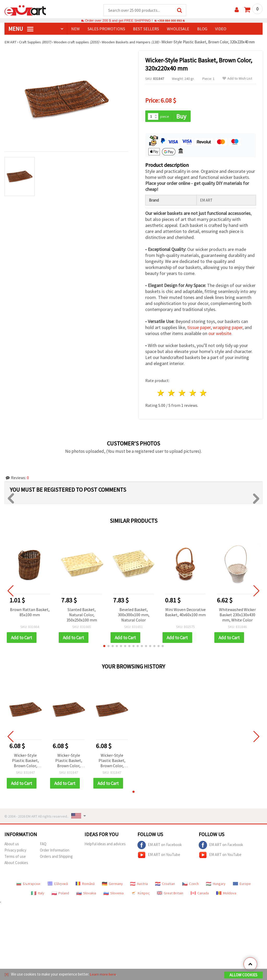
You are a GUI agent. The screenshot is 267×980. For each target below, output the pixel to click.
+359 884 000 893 (169, 21)
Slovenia (114, 894)
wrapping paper (228, 328)
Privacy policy (15, 851)
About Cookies (16, 864)
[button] (104, 647)
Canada (200, 894)
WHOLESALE (178, 29)
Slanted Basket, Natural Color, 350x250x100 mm (82, 615)
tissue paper (199, 328)
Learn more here (104, 974)
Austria (139, 885)
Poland (60, 894)
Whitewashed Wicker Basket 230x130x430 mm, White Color (237, 615)
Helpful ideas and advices (105, 845)
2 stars (172, 394)
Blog (202, 29)
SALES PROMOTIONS (106, 29)
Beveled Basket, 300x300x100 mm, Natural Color (134, 615)
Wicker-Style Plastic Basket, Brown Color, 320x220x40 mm (25, 762)
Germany (112, 885)
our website (220, 334)
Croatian (165, 885)
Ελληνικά (58, 885)
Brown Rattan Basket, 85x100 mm (30, 613)
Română (85, 885)
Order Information (55, 851)
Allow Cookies (243, 975)
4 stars (193, 394)
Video (221, 29)
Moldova (226, 894)
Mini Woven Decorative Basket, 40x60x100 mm (185, 613)
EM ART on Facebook (160, 846)
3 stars (182, 394)
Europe (242, 885)
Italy (38, 894)
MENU (21, 29)
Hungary (216, 885)
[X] (7, 974)
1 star (161, 394)
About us (12, 845)
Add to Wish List (237, 79)
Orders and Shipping (56, 857)
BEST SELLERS (146, 29)
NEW (75, 29)
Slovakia (86, 894)
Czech (190, 885)
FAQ (43, 845)
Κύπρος (140, 894)
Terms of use (15, 857)
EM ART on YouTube (159, 856)
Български (28, 885)
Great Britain (170, 894)
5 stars (204, 394)
